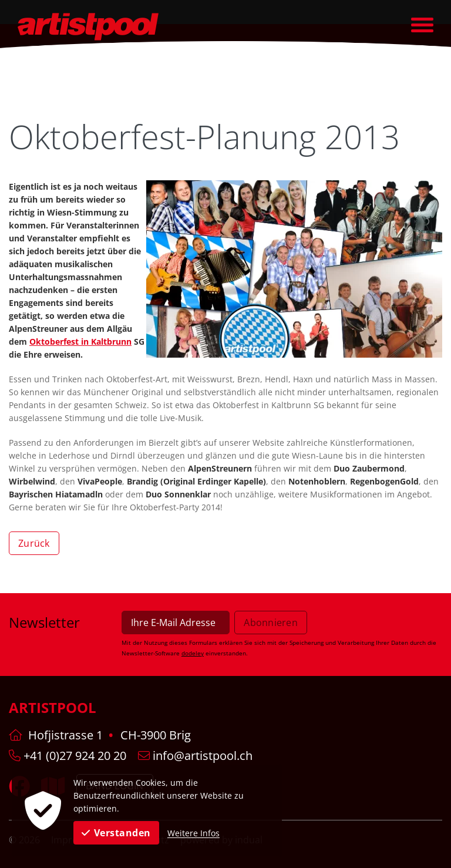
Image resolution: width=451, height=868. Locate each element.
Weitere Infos (193, 833)
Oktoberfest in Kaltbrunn (80, 342)
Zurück (34, 543)
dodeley (193, 653)
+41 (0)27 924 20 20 (68, 756)
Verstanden (116, 833)
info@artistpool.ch (195, 756)
